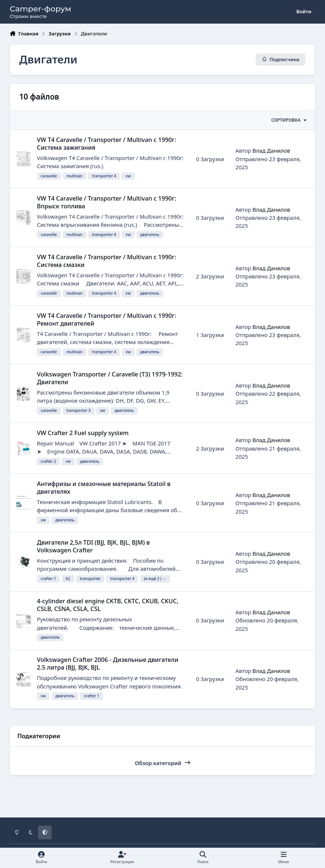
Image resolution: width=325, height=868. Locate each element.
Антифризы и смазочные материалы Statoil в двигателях (104, 488)
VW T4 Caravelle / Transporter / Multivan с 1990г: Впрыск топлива (107, 202)
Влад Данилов (272, 151)
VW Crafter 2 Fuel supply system (83, 433)
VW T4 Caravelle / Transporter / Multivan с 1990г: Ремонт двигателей (107, 320)
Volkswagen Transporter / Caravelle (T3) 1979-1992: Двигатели (110, 378)
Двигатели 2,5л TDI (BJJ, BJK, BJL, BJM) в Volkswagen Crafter (93, 546)
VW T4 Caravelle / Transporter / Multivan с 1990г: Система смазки (107, 261)
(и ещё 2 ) (155, 579)
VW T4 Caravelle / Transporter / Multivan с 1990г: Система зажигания (107, 144)
